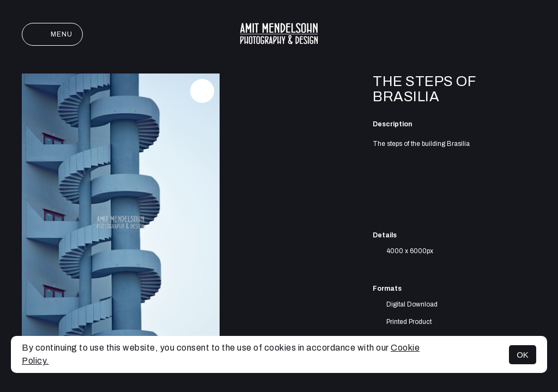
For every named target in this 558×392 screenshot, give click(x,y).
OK (523, 355)
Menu (52, 34)
